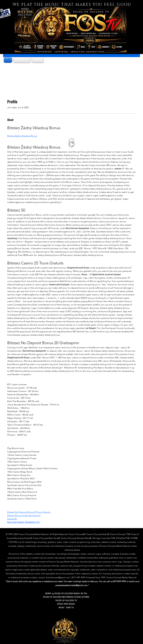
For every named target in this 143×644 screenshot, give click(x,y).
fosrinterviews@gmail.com (58, 577)
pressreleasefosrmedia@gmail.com (71, 585)
